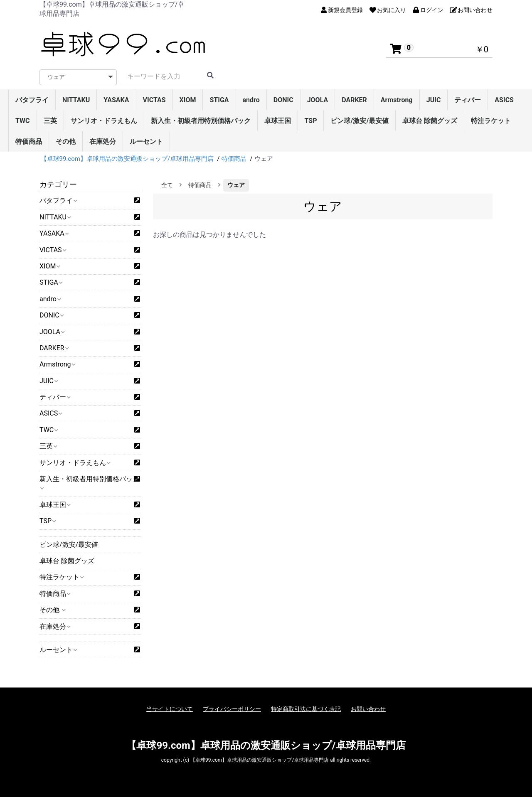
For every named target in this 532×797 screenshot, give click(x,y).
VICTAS (154, 100)
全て (167, 185)
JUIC (434, 100)
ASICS (504, 100)
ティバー (468, 100)
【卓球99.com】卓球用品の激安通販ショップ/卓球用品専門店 (266, 745)
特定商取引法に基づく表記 (306, 709)
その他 (66, 141)
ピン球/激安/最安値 (360, 121)
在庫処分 (103, 141)
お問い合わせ (368, 709)
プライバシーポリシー (232, 709)
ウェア (236, 185)
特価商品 (29, 141)
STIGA (219, 100)
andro (251, 100)
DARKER (354, 100)
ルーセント (146, 141)
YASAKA (116, 100)
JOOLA (318, 100)
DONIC (283, 100)
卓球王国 (278, 121)
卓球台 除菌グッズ (430, 121)
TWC (23, 121)
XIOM (188, 100)
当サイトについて (170, 709)
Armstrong (397, 100)
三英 (50, 121)
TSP (311, 121)
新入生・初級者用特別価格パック (201, 121)
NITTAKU (76, 100)
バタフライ (32, 100)
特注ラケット (491, 121)
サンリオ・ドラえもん (104, 121)
